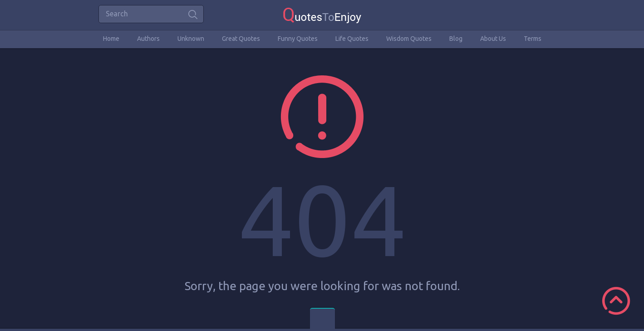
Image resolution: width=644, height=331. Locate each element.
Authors (148, 39)
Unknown (191, 39)
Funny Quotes (298, 39)
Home (111, 39)
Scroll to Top (616, 301)
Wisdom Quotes (409, 39)
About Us (493, 39)
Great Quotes (241, 39)
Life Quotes (352, 39)
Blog (456, 39)
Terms (533, 39)
